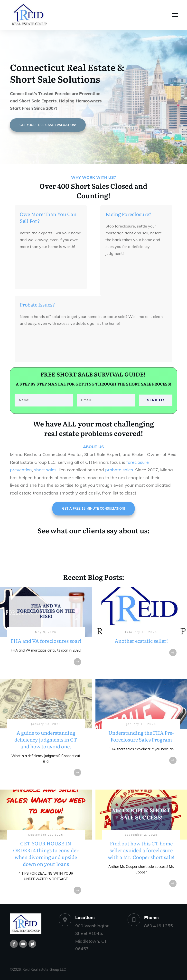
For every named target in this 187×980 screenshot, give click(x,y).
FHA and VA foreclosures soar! (46, 631)
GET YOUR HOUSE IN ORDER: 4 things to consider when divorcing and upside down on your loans (46, 847)
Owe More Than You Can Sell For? (48, 217)
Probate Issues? (37, 304)
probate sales (119, 470)
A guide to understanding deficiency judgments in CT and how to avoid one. (46, 733)
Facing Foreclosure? (128, 214)
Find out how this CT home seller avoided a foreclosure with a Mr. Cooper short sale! (141, 847)
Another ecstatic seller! (141, 631)
